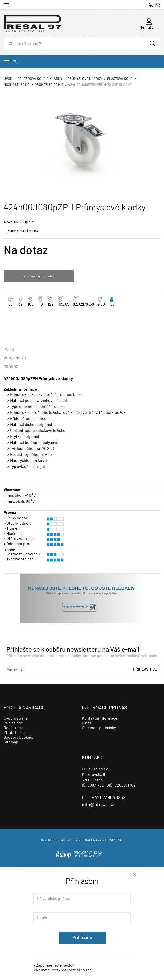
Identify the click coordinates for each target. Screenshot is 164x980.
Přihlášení (82, 938)
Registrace (13, 728)
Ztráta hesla (14, 733)
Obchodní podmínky (99, 728)
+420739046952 (151, 5)
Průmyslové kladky (85, 79)
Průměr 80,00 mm (49, 85)
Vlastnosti (15, 358)
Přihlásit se (145, 669)
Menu (15, 62)
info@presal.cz (158, 5)
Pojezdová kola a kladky (40, 79)
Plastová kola (120, 79)
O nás (87, 723)
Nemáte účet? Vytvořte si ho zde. (64, 970)
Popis (9, 349)
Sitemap (11, 742)
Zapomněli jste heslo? (55, 965)
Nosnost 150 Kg (17, 85)
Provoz (11, 367)
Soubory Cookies (18, 737)
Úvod (8, 79)
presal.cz (62, 840)
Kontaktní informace (100, 718)
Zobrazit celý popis (22, 231)
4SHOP (95, 856)
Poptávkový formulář (39, 276)
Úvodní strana (16, 718)
